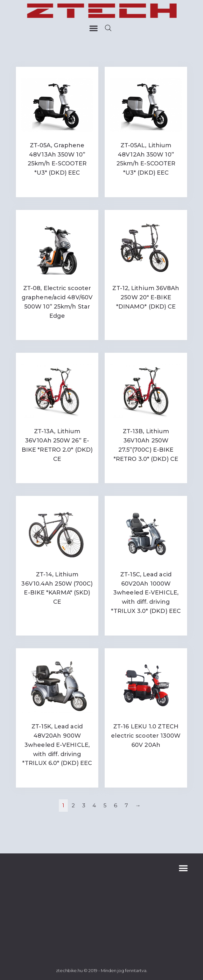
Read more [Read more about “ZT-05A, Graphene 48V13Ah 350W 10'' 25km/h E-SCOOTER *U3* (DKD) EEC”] (57, 186)
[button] (94, 28)
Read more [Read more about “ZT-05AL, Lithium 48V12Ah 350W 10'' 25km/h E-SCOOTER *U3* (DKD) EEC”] (146, 186)
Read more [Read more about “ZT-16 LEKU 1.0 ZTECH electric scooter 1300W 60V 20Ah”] (146, 758)
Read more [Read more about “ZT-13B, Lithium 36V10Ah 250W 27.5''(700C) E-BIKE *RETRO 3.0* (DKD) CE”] (146, 472)
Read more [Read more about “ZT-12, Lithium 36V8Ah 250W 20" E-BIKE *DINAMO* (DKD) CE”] (146, 320)
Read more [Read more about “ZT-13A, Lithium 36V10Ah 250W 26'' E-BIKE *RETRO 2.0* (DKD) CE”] (57, 472)
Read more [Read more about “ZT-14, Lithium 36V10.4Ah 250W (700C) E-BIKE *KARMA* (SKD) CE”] (57, 615)
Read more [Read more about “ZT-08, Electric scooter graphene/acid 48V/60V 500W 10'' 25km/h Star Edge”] (57, 329)
